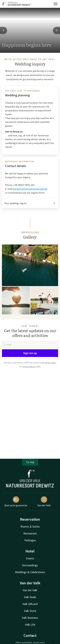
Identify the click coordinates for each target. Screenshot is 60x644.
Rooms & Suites (30, 526)
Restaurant (30, 533)
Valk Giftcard (30, 604)
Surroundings (30, 565)
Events (30, 558)
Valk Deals (30, 597)
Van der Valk (44, 502)
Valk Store (30, 611)
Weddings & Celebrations (30, 572)
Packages (30, 540)
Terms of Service (29, 366)
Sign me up (30, 353)
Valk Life (30, 625)
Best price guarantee (16, 502)
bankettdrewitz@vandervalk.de (30, 189)
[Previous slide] (4, 30)
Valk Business (30, 618)
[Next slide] (56, 30)
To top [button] (30, 462)
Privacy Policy (51, 363)
